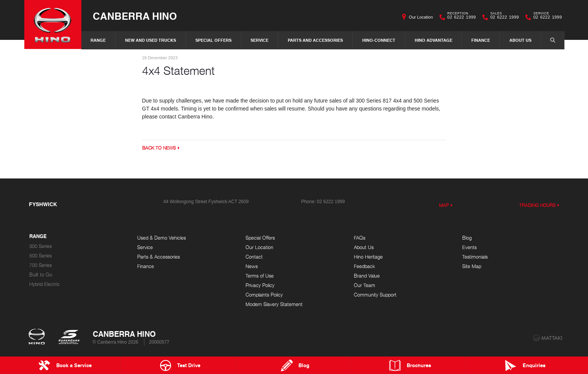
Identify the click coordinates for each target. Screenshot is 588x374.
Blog (467, 238)
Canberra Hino (135, 16)
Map (444, 205)
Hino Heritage (368, 257)
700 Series (40, 265)
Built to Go (41, 275)
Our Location (421, 17)
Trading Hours (537, 205)
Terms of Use (260, 276)
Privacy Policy (260, 285)
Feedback (365, 266)
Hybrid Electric (44, 284)
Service (259, 40)
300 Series (40, 246)
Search (549, 40)
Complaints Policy (264, 295)
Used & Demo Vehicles (162, 238)
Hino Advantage (433, 40)
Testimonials (475, 257)
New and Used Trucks (151, 40)
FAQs (360, 238)
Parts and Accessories (315, 40)
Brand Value (367, 276)
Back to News (159, 148)
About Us (520, 40)
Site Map (472, 266)
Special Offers (213, 40)
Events (469, 247)
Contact (254, 257)
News (252, 266)
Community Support (375, 295)
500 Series (40, 256)
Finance (481, 40)
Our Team (365, 285)
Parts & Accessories (158, 257)
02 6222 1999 (460, 17)
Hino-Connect (379, 40)
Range (98, 40)
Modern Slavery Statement (274, 304)
